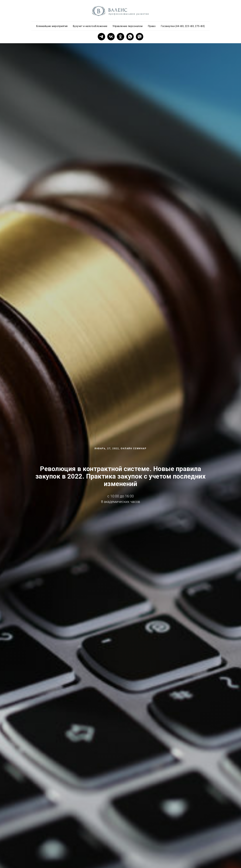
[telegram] (101, 37)
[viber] (140, 37)
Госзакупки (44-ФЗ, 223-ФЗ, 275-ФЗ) (183, 26)
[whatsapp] (130, 37)
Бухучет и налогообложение (90, 26)
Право (152, 26)
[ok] (120, 37)
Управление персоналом (128, 26)
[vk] (111, 37)
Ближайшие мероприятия (52, 26)
